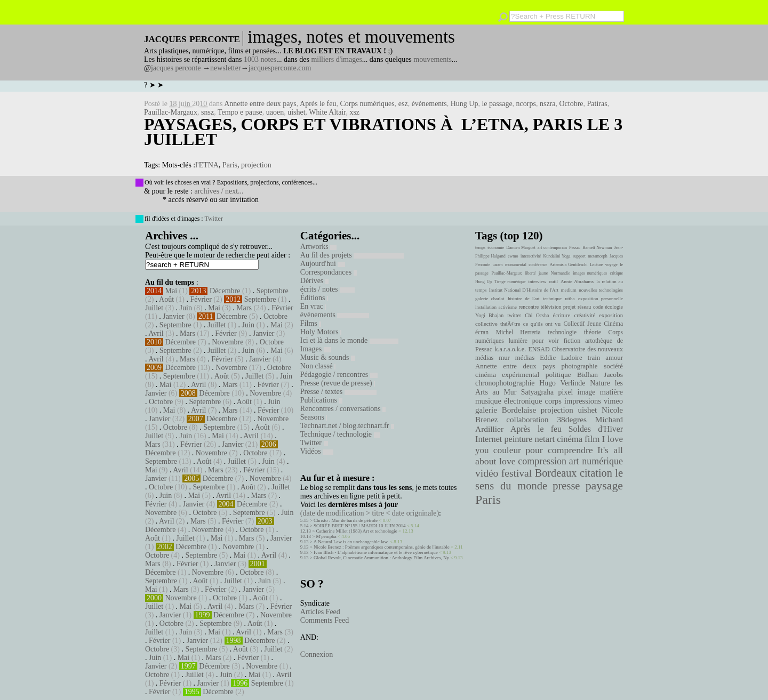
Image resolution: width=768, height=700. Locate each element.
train (594, 358)
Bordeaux (556, 473)
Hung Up (465, 104)
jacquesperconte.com (280, 68)
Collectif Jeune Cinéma (593, 324)
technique (552, 299)
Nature (600, 383)
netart (545, 439)
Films (311, 323)
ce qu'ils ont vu (542, 324)
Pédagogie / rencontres (339, 375)
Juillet (154, 308)
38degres (572, 419)
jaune (543, 273)
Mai (171, 291)
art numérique (596, 461)
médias (525, 358)
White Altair (327, 112)
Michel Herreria (518, 332)
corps (553, 401)
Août (166, 299)
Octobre (571, 104)
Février (201, 299)
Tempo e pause (240, 112)
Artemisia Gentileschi (569, 265)
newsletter (226, 68)
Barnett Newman (597, 248)
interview (538, 281)
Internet (489, 439)
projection (256, 165)
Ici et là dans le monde (349, 340)
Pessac (575, 248)
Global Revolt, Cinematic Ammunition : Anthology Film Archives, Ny (381, 558)
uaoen (275, 112)
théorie (593, 332)
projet (569, 307)
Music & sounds (328, 357)
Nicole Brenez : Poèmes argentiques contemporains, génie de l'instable (382, 547)
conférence (538, 265)
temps (480, 248)
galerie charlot (490, 299)
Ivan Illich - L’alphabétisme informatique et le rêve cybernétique (376, 552)
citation (596, 473)
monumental (516, 265)
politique (558, 375)
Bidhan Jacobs (600, 375)
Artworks (318, 247)
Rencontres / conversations (343, 409)
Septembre (273, 291)
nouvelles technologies (601, 290)
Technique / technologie (340, 434)
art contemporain (552, 248)
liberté (530, 273)
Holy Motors (321, 332)
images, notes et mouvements (351, 37)
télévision (551, 307)
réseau (584, 307)
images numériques (590, 273)
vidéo (487, 473)
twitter (514, 315)
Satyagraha (538, 392)
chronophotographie (505, 383)
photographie (580, 366)
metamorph (597, 256)
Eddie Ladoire (561, 358)
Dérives (314, 281)
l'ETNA (207, 165)
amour (614, 358)
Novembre (227, 342)
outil (554, 281)
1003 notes (260, 59)
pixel (566, 392)
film (592, 439)
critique (617, 273)
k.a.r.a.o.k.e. (510, 349)
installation (486, 307)
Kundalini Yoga (557, 256)
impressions (583, 401)
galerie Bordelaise (506, 410)
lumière (518, 341)
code (598, 307)
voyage (611, 265)
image (587, 392)
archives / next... (219, 191)
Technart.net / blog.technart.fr (347, 426)
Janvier (173, 316)
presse (566, 486)
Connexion (317, 654)
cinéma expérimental (507, 375)
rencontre (529, 307)
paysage (604, 486)
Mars (244, 308)
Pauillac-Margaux (171, 112)
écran (482, 332)
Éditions (314, 298)
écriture (562, 315)
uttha (570, 299)
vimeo (613, 401)
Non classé (318, 366)
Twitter (213, 219)
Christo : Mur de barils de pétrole (346, 520)
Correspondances (329, 272)
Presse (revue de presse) (338, 383)
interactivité (531, 256)
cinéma (570, 439)
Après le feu (318, 104)
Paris (230, 165)
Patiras (597, 104)
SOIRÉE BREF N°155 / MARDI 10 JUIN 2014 (359, 526)
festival (517, 473)
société (613, 366)
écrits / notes (327, 289)
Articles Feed (320, 612)
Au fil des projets (352, 255)
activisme (508, 307)
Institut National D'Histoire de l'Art (524, 290)
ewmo (513, 256)
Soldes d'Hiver (596, 429)
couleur (507, 450)
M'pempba (326, 536)
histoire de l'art (523, 299)
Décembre (225, 291)
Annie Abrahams (577, 281)
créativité (585, 315)
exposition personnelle (601, 299)
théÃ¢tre (510, 324)
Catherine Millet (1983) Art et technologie (357, 531)
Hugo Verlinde (562, 383)
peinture (518, 439)
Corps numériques (367, 104)
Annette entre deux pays (260, 104)
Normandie (561, 273)
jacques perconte (176, 68)
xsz (354, 112)
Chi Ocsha (537, 315)
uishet (296, 112)
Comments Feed (325, 620)
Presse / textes (338, 392)
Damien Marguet (521, 248)
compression (542, 461)
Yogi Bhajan (489, 315)
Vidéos (317, 451)
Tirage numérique (510, 282)
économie (496, 248)
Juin (186, 308)
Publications (321, 400)
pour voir (546, 341)
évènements (429, 104)
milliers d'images (336, 59)
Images (316, 349)
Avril (156, 333)
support (579, 256)
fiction (572, 341)
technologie (562, 332)
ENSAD (539, 349)
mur (504, 358)
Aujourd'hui (323, 264)
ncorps (526, 104)
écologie (614, 307)
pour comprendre (559, 450)
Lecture (596, 265)
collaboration (527, 420)
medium (568, 290)
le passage (497, 104)
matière (611, 392)
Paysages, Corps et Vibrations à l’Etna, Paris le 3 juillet (383, 132)
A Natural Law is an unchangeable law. (351, 542)
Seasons (314, 417)
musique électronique (509, 401)
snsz (207, 112)
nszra (548, 104)
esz (403, 104)
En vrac (313, 306)
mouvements (433, 59)
